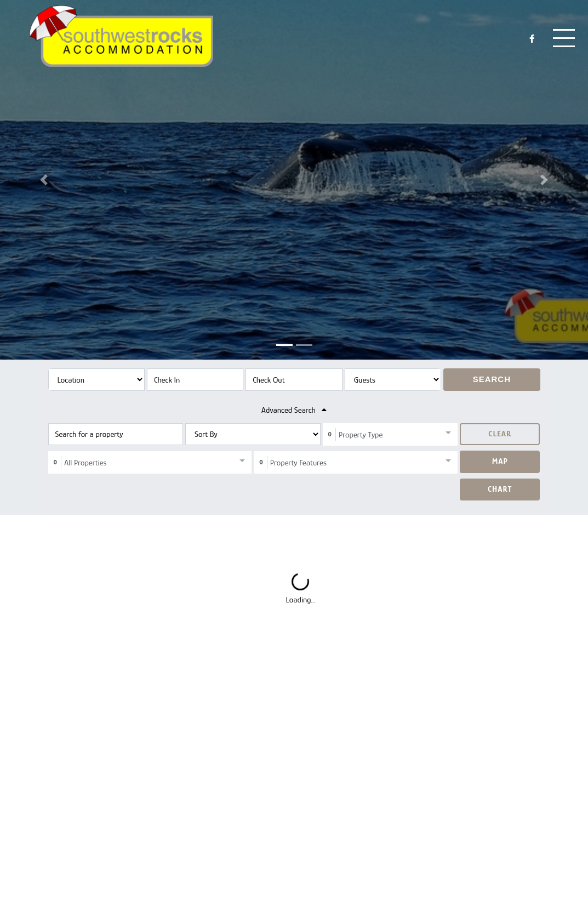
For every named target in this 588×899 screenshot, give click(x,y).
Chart (500, 489)
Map (500, 461)
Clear (500, 433)
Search (492, 379)
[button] (44, 180)
